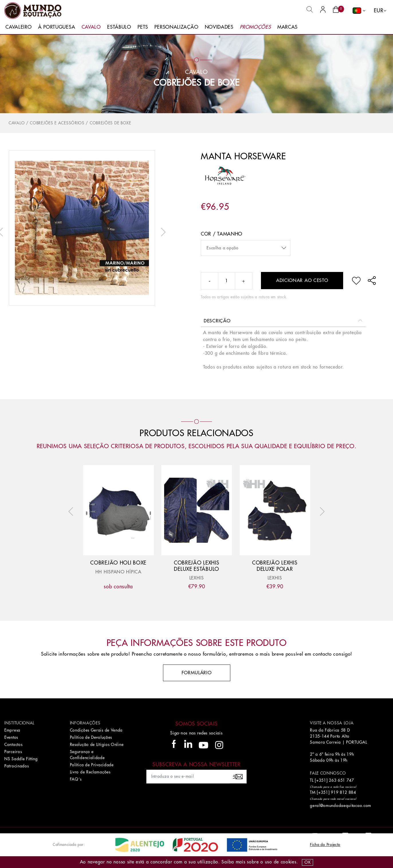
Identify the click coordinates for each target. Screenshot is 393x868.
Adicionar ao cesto (302, 281)
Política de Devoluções (91, 737)
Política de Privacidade (92, 765)
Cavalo (91, 27)
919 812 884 (343, 792)
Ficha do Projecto (325, 845)
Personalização (176, 27)
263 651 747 (341, 780)
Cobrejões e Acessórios (57, 123)
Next (162, 232)
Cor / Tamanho (222, 234)
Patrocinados (16, 766)
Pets (143, 27)
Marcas (287, 27)
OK (307, 862)
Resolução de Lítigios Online (97, 744)
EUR (379, 11)
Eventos (11, 737)
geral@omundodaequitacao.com (341, 806)
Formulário (197, 673)
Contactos (13, 744)
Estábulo (119, 27)
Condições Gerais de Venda (96, 730)
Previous (72, 512)
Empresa (12, 730)
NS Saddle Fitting (21, 759)
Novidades (219, 27)
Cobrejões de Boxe (197, 83)
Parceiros (13, 752)
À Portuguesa (57, 27)
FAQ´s (76, 779)
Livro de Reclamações (90, 772)
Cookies (289, 862)
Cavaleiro (18, 27)
